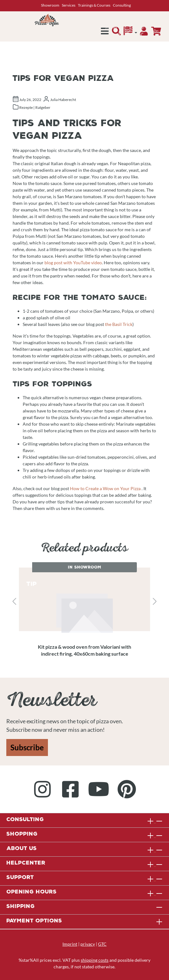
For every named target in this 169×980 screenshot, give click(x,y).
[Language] (130, 32)
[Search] (116, 33)
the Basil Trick (119, 324)
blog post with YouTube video (73, 263)
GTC (102, 944)
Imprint (70, 944)
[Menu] (105, 33)
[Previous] (14, 602)
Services (69, 5)
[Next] (155, 602)
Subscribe (27, 747)
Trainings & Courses (94, 5)
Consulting (122, 5)
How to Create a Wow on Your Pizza (105, 488)
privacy (88, 944)
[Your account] (144, 33)
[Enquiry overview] (156, 31)
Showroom (50, 5)
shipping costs (95, 960)
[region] (84, 602)
